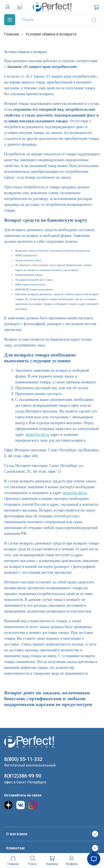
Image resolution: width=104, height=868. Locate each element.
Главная (12, 34)
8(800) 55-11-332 (23, 759)
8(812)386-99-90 (23, 776)
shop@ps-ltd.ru (37, 435)
